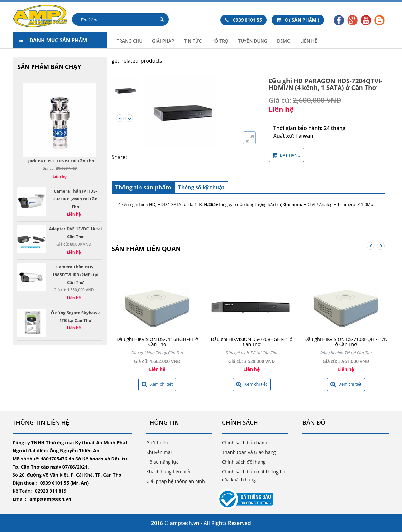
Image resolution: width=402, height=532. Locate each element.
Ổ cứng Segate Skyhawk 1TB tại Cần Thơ (75, 316)
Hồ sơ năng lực (162, 462)
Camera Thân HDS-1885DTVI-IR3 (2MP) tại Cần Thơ (76, 275)
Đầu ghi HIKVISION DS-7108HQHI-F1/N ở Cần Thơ (346, 342)
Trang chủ (130, 41)
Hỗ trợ (220, 41)
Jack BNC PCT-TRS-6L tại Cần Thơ (61, 161)
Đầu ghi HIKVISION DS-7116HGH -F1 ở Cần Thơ (157, 342)
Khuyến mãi (159, 452)
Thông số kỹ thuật (201, 187)
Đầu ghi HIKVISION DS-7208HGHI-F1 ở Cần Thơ (251, 342)
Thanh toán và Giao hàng (249, 452)
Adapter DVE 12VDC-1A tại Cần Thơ (76, 233)
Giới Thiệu (157, 443)
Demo (284, 41)
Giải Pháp (163, 41)
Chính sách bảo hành (245, 443)
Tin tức (193, 41)
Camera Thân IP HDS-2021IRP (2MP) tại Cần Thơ (75, 199)
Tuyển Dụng (253, 41)
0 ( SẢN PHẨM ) (298, 20)
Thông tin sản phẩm (143, 187)
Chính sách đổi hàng (244, 462)
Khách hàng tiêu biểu (169, 472)
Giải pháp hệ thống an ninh (176, 481)
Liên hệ (309, 41)
